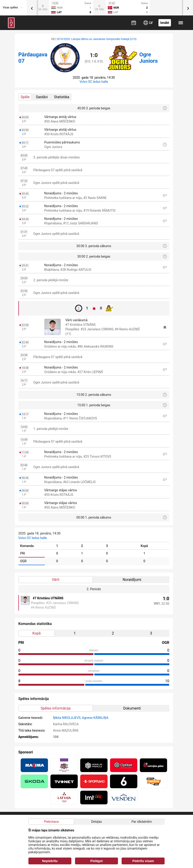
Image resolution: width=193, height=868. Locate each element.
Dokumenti (132, 708)
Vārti (56, 580)
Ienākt (165, 23)
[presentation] (32, 8)
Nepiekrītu (50, 861)
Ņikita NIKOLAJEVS (67, 718)
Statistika (62, 97)
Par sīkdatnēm (142, 822)
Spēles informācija (56, 708)
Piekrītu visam (143, 861)
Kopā (36, 633)
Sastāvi (42, 97)
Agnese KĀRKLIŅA (95, 718)
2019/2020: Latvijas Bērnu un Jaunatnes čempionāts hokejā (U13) (96, 39)
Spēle (25, 97)
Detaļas (96, 822)
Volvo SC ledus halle (94, 82)
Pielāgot (96, 861)
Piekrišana (51, 822)
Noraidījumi (132, 580)
